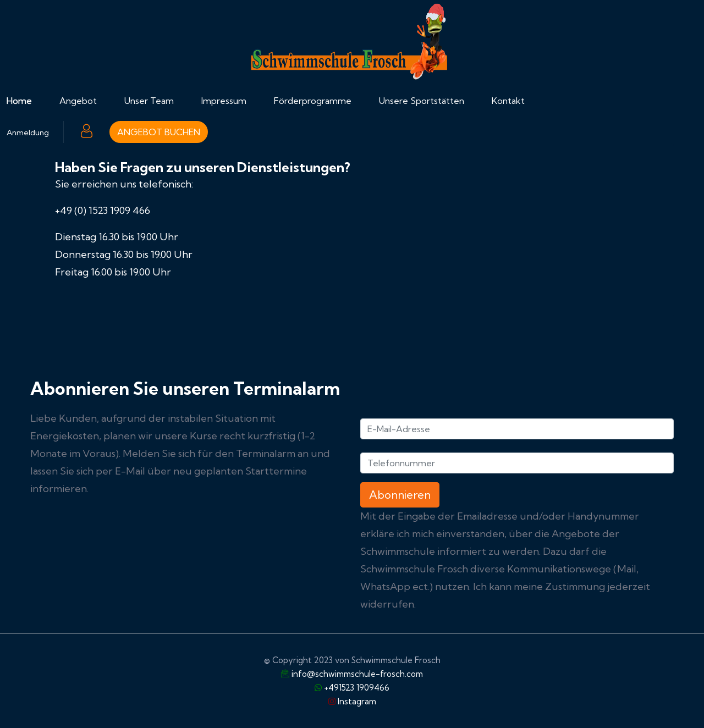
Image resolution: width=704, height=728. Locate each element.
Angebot (78, 101)
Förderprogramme (313, 101)
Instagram (357, 701)
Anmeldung (28, 133)
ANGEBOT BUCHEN (159, 132)
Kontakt (508, 101)
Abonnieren (400, 495)
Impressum (224, 101)
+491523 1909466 (357, 688)
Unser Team (149, 101)
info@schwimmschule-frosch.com (357, 674)
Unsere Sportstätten (422, 101)
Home (19, 101)
